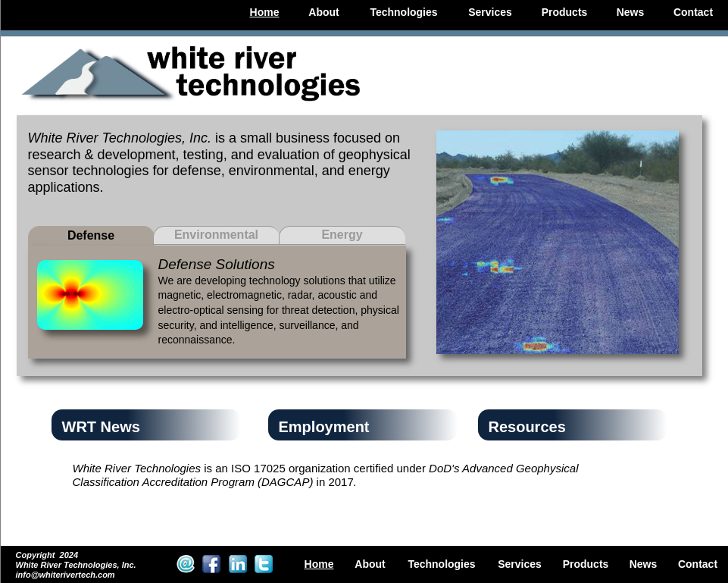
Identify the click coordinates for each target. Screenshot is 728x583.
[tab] (91, 236)
